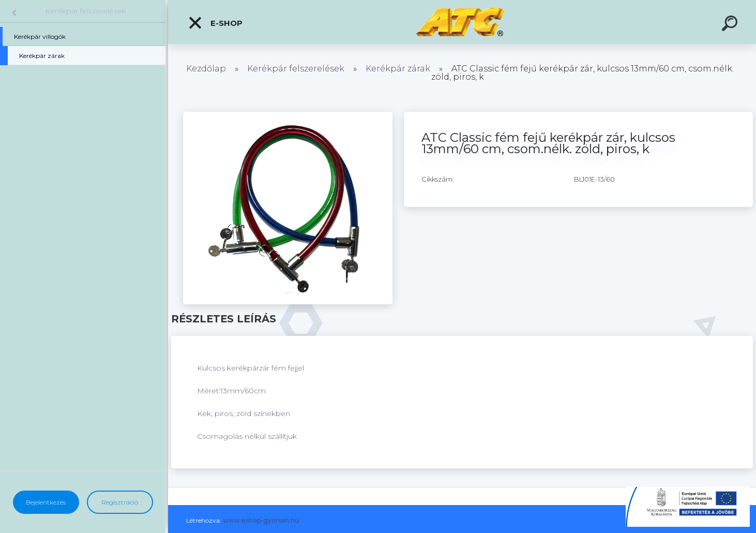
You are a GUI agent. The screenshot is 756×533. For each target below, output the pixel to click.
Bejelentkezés (46, 502)
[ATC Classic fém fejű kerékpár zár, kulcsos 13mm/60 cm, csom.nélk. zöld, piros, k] (288, 115)
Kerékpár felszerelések (86, 11)
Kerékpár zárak (398, 69)
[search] (731, 25)
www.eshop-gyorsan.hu (261, 520)
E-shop (215, 23)
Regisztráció (120, 502)
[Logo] (462, 22)
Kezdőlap (206, 69)
